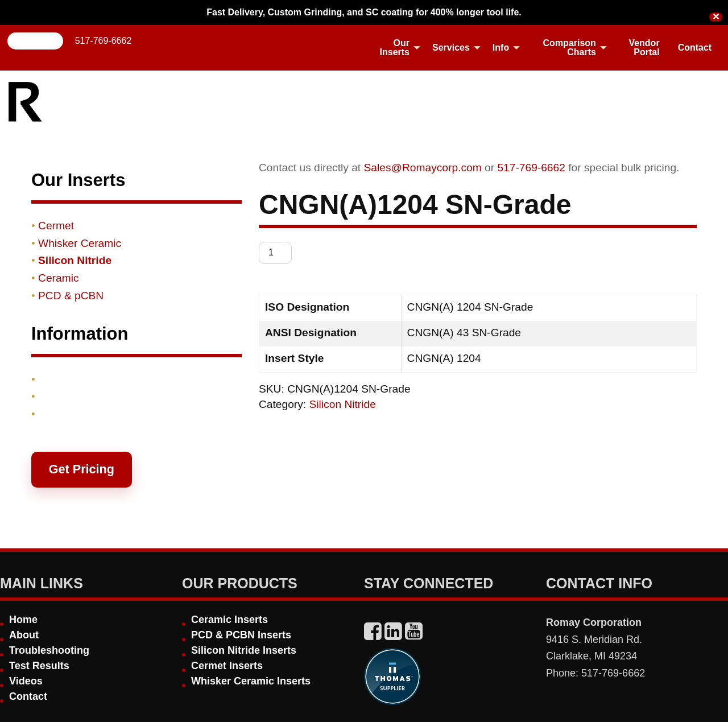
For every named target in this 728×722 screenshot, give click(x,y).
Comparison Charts (570, 48)
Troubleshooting (49, 650)
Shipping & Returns (89, 396)
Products (62, 379)
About (24, 635)
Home (23, 620)
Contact (695, 48)
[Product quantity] (275, 253)
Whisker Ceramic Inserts (251, 681)
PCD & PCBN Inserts (241, 635)
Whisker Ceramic (80, 243)
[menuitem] (394, 48)
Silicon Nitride (343, 404)
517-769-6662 (104, 41)
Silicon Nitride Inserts (244, 650)
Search (36, 41)
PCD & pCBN (71, 296)
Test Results (39, 666)
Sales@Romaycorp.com (423, 168)
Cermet (56, 226)
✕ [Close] (716, 17)
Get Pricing (82, 469)
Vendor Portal (644, 48)
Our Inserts (395, 48)
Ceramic (58, 278)
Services (451, 48)
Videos (26, 681)
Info (501, 48)
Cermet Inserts (227, 666)
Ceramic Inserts (229, 620)
